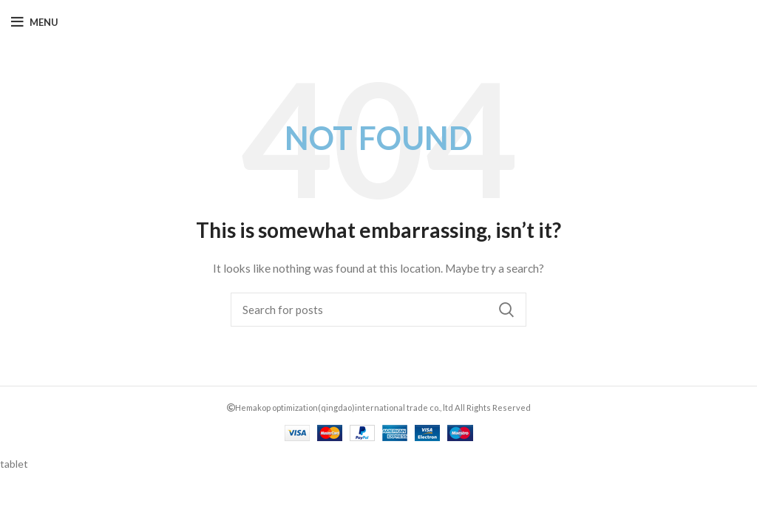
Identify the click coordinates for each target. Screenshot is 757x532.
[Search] (378, 310)
